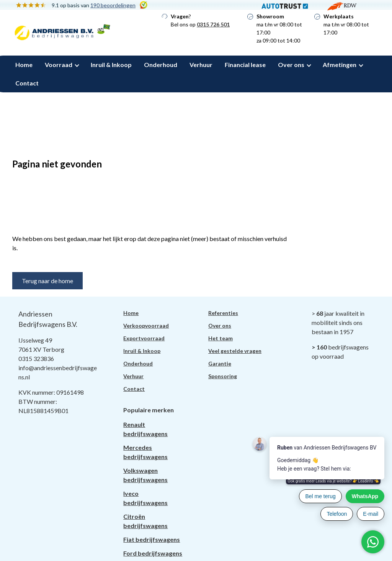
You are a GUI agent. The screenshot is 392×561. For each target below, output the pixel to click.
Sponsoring (223, 376)
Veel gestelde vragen (235, 351)
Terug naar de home (47, 281)
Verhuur (201, 65)
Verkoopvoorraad (146, 326)
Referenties (223, 313)
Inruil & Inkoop (111, 65)
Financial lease (245, 65)
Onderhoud (161, 65)
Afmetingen (340, 65)
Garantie (220, 363)
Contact (27, 83)
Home (24, 65)
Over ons (291, 65)
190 (113, 5)
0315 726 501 (213, 24)
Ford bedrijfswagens (153, 553)
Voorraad (59, 65)
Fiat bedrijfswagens (152, 539)
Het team (220, 338)
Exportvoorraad (144, 338)
